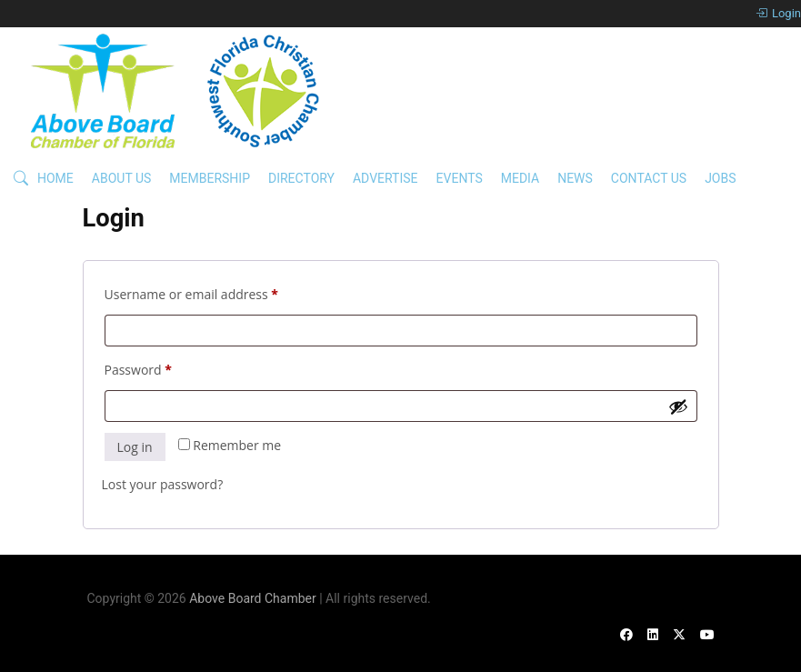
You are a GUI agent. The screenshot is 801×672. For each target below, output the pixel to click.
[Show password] (678, 406)
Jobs (720, 178)
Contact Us (649, 178)
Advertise (385, 178)
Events (460, 178)
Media (520, 178)
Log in (135, 447)
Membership (210, 178)
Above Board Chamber (253, 598)
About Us (122, 178)
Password (165, 368)
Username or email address (218, 292)
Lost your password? (163, 484)
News (575, 178)
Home (55, 178)
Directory (301, 178)
